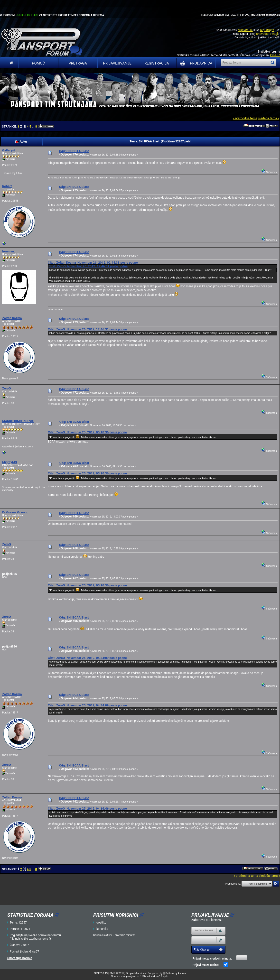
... (33, 127)
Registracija (157, 63)
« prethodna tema (245, 118)
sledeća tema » (269, 118)
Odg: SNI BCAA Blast (74, 151)
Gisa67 (275, 55)
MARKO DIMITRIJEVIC (18, 421)
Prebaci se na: (233, 884)
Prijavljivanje (117, 63)
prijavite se (245, 30)
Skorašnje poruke (20, 958)
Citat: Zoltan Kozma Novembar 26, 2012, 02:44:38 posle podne (93, 263)
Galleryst (9, 150)
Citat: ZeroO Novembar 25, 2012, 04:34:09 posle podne (87, 658)
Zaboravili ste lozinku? (207, 920)
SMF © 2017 (117, 973)
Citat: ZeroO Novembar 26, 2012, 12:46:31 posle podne (88, 266)
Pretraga (78, 63)
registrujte (267, 30)
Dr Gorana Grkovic (15, 512)
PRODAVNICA (195, 63)
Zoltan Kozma (12, 318)
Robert (7, 186)
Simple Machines (136, 973)
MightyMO (10, 462)
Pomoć (38, 63)
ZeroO (7, 388)
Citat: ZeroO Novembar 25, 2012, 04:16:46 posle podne (87, 809)
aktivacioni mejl (267, 34)
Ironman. (9, 251)
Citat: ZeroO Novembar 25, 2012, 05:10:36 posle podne (87, 432)
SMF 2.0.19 (101, 973)
